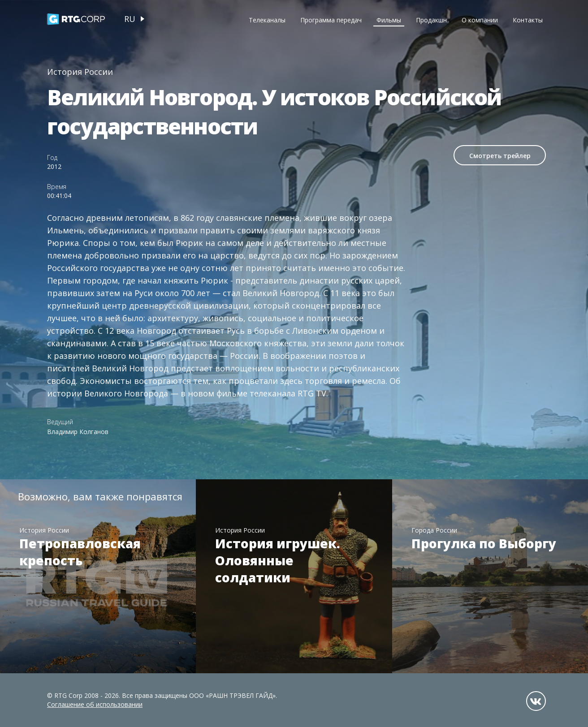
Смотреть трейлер (500, 156)
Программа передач (331, 20)
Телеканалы (267, 20)
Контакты (528, 20)
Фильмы (389, 20)
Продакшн (431, 20)
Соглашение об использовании (95, 704)
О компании (480, 20)
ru (130, 19)
